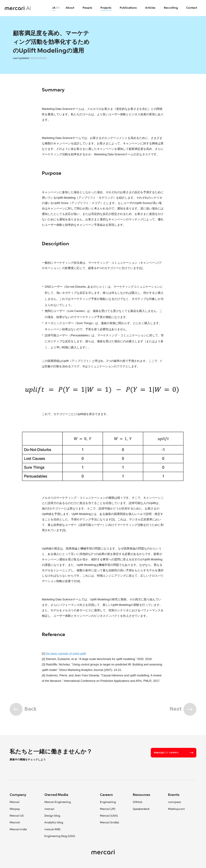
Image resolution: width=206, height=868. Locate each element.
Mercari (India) (109, 823)
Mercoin (15, 823)
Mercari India (18, 830)
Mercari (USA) (109, 816)
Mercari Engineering (58, 802)
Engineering (108, 802)
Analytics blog (54, 823)
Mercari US (17, 816)
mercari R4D (52, 830)
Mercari (15, 802)
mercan (49, 809)
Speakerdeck (141, 809)
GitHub (138, 802)
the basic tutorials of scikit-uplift (66, 654)
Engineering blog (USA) (60, 836)
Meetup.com (176, 809)
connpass (175, 802)
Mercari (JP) (108, 809)
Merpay (15, 809)
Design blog (52, 816)
